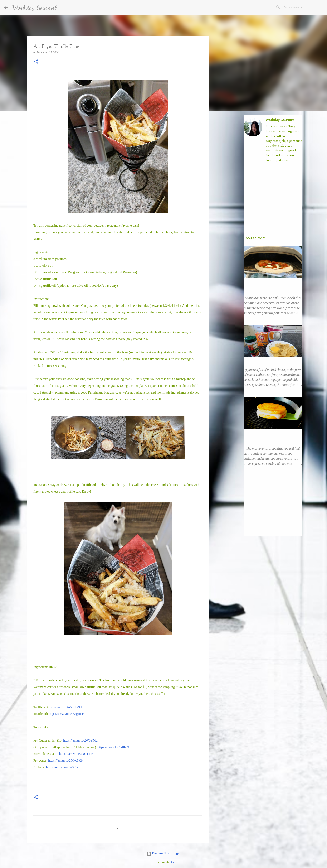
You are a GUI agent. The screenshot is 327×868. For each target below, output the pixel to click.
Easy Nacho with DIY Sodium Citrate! (268, 361)
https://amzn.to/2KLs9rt (66, 707)
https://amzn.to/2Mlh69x (114, 747)
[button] (36, 62)
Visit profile (273, 167)
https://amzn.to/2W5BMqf (81, 740)
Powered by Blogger (163, 854)
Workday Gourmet (34, 7)
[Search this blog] (302, 7)
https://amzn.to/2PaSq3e (62, 767)
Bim (172, 862)
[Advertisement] (230, 180)
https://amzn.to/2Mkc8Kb (65, 760)
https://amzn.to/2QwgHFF (66, 714)
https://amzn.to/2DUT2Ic (76, 754)
